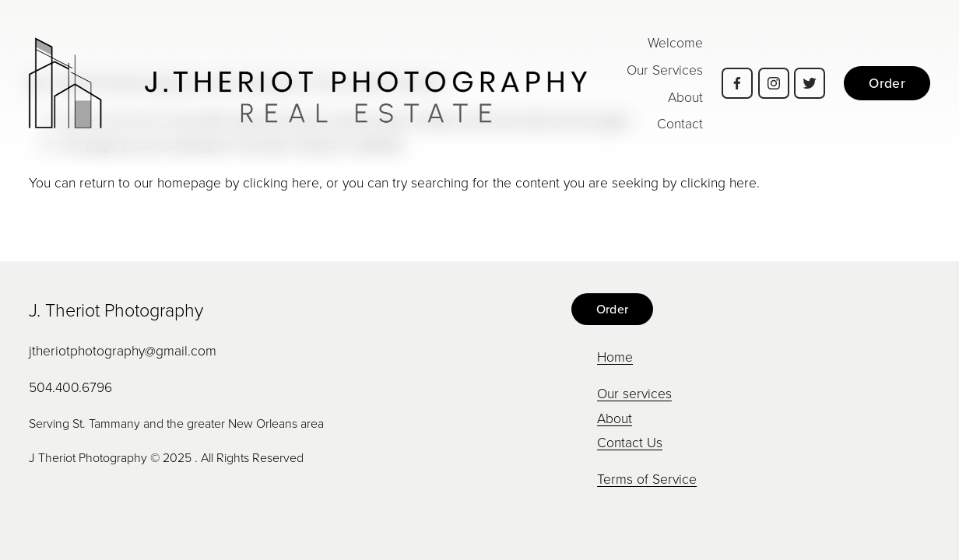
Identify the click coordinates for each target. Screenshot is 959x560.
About (685, 96)
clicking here (281, 182)
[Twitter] (810, 83)
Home (615, 356)
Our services (634, 393)
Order (887, 83)
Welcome (675, 42)
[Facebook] (737, 83)
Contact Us (630, 442)
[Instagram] (774, 83)
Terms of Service (647, 478)
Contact (680, 123)
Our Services (665, 69)
